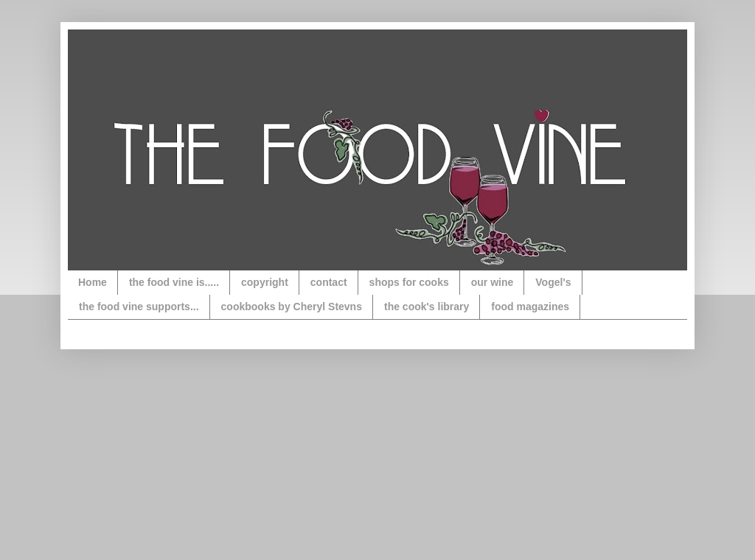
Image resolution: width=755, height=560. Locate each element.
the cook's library (427, 307)
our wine (493, 282)
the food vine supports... (139, 307)
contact (329, 282)
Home (93, 282)
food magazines (530, 307)
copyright (265, 282)
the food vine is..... (174, 282)
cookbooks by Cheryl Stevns (292, 307)
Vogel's (553, 282)
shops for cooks (409, 282)
